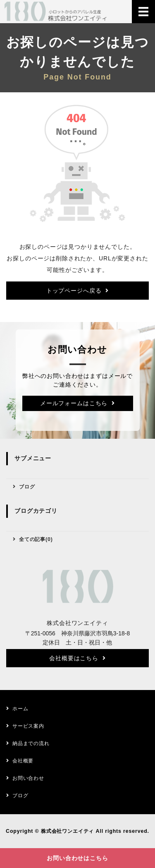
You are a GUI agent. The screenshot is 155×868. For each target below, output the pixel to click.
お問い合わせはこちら (77, 858)
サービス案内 (28, 726)
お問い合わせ (28, 778)
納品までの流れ (31, 743)
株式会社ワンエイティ (67, 831)
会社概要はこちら (74, 658)
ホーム (20, 709)
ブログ (27, 487)
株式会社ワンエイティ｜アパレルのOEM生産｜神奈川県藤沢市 (56, 12)
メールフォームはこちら (74, 403)
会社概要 (23, 761)
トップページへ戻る (74, 291)
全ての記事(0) (36, 539)
